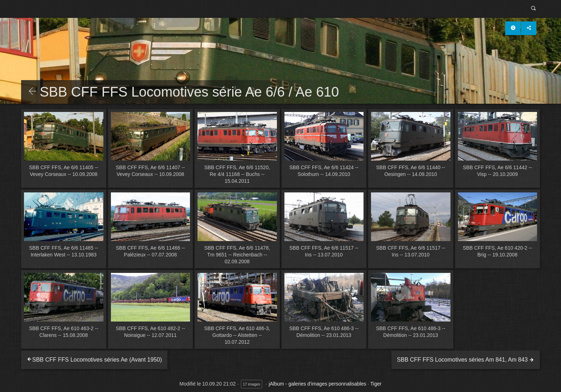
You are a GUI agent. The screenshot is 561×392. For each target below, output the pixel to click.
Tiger (376, 384)
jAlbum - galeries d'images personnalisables (318, 384)
